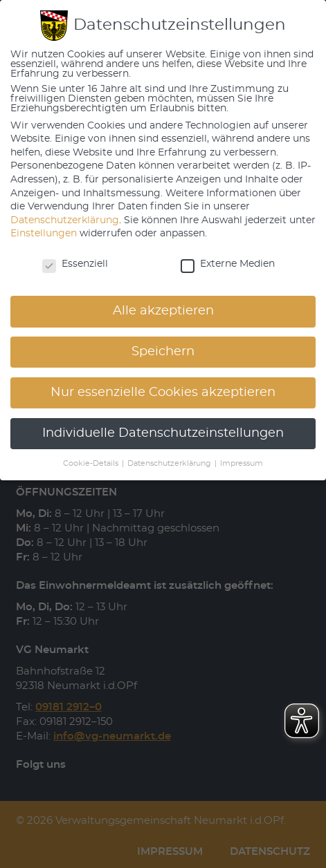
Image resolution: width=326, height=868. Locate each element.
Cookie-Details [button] (92, 464)
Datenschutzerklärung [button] (170, 464)
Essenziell (75, 264)
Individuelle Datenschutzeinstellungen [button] (163, 433)
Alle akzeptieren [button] (163, 311)
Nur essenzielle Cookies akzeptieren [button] (163, 393)
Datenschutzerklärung (65, 220)
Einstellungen (44, 234)
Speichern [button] (163, 352)
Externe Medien (228, 264)
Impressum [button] (242, 464)
